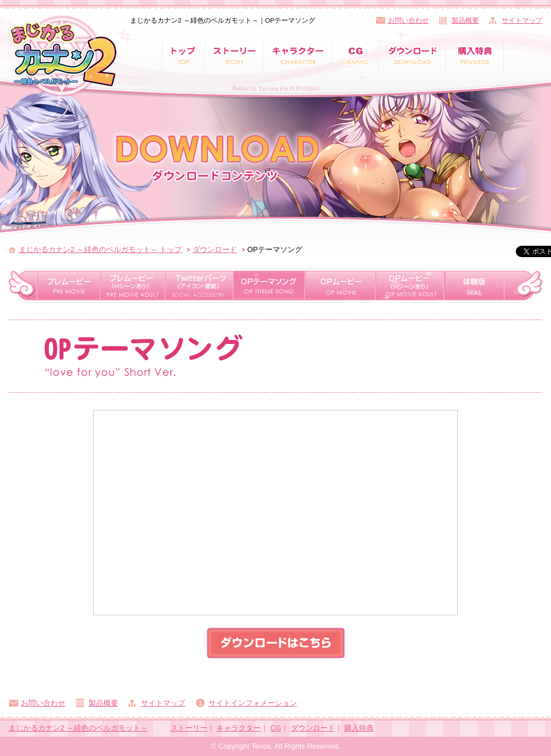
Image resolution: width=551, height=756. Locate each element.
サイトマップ (522, 20)
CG (276, 728)
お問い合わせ (408, 20)
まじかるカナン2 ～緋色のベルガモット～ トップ (100, 249)
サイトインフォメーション (253, 703)
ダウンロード (215, 249)
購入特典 (359, 728)
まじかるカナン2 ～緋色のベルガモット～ (78, 728)
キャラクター (239, 728)
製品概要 (465, 20)
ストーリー (189, 728)
